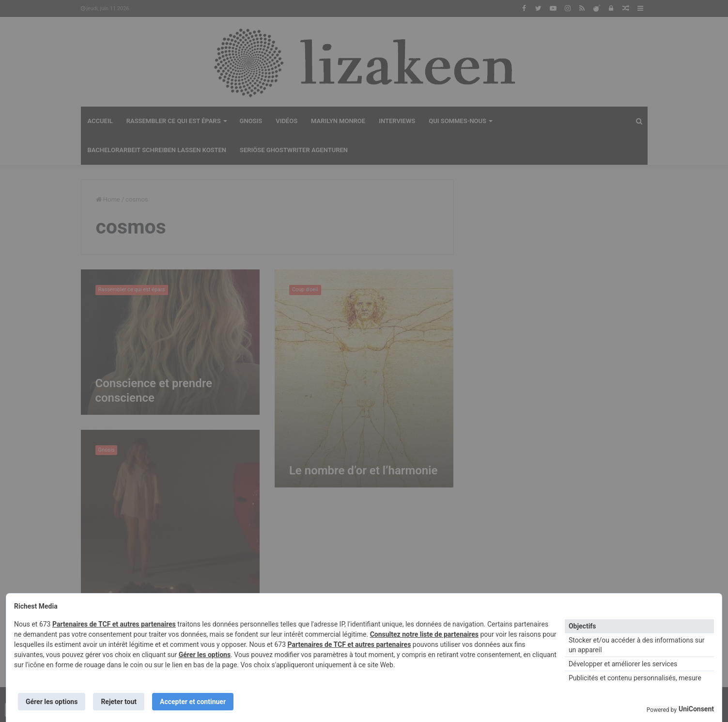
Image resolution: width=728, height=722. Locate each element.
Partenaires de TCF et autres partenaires (114, 624)
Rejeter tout (119, 702)
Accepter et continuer (193, 702)
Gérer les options (205, 655)
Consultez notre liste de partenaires (424, 634)
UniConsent (696, 709)
